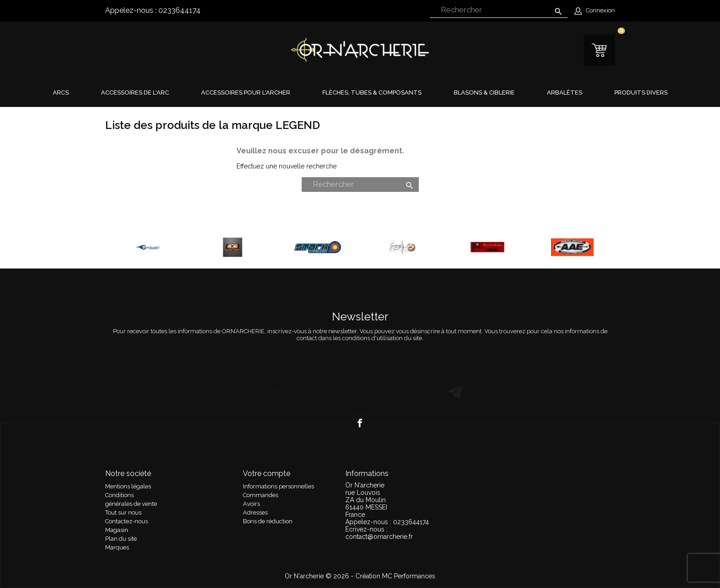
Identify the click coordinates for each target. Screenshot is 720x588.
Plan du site (121, 539)
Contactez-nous (127, 521)
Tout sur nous (123, 512)
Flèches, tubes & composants (372, 92)
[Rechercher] (499, 10)
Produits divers (641, 92)
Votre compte (267, 473)
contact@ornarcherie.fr (379, 537)
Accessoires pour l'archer (246, 92)
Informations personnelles (278, 486)
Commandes (261, 495)
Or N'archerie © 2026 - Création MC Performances (360, 576)
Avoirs (251, 504)
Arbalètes (565, 92)
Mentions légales (128, 486)
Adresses (255, 512)
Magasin (117, 530)
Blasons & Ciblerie (484, 92)
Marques (117, 547)
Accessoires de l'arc (135, 92)
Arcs (61, 92)
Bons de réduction (268, 521)
